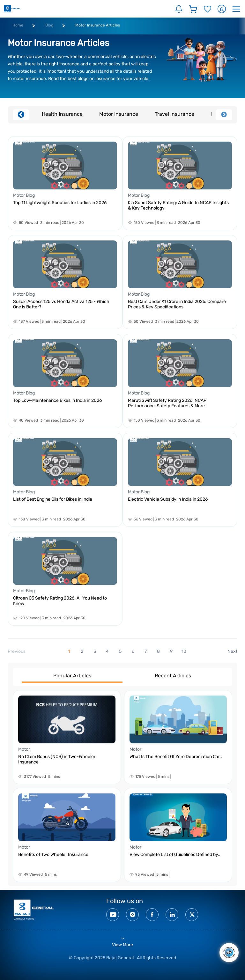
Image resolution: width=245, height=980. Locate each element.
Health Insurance (62, 114)
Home (18, 25)
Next (224, 115)
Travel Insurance (174, 114)
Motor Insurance (119, 114)
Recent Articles (173, 676)
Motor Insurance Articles (98, 25)
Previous (21, 115)
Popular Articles (72, 676)
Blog (49, 25)
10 (184, 651)
